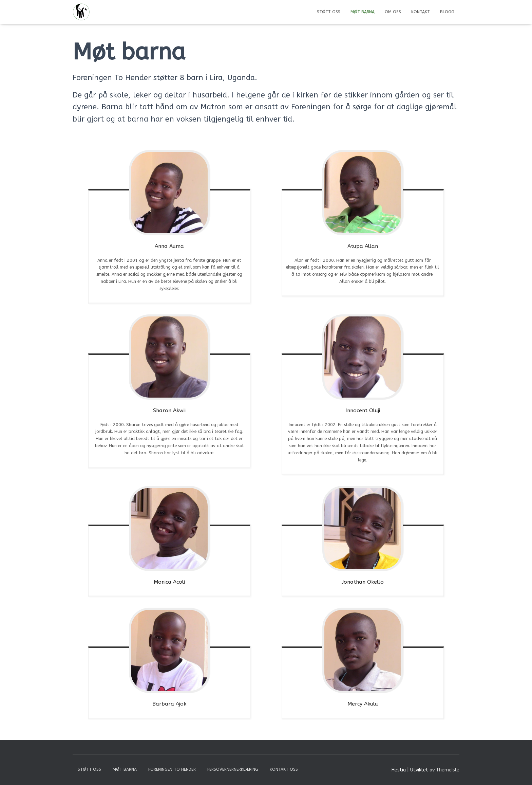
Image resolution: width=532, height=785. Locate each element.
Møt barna (363, 12)
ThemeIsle (448, 770)
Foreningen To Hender (172, 769)
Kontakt (421, 12)
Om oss (393, 12)
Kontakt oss (284, 769)
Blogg (447, 12)
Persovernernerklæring (233, 769)
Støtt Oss (329, 12)
